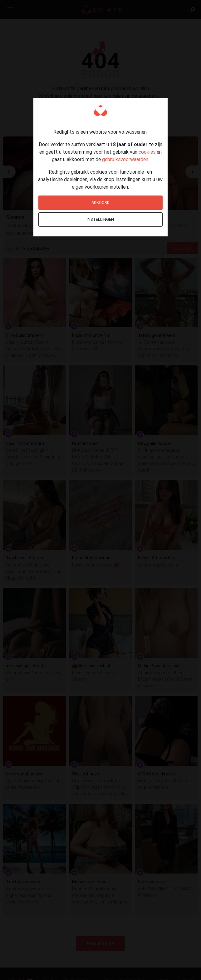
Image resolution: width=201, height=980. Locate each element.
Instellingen (100, 219)
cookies (147, 152)
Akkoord (100, 203)
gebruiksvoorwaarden (125, 159)
